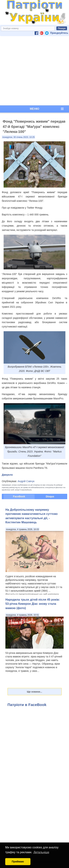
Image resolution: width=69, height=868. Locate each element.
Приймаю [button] (18, 862)
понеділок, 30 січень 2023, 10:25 (18, 137)
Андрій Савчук (26, 481)
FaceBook (19, 496)
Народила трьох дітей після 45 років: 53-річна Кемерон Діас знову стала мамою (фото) (33, 604)
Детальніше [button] (41, 852)
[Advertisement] (34, 71)
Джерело (7, 475)
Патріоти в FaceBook (27, 705)
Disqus (50, 496)
